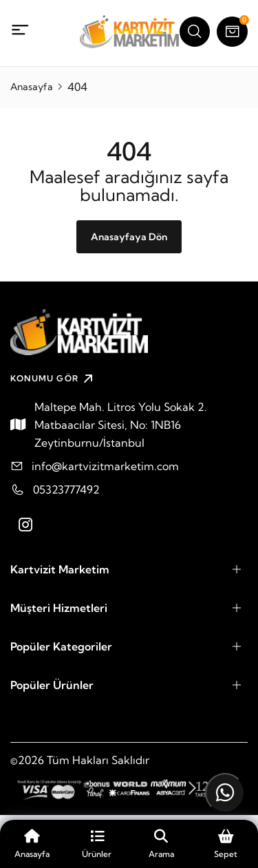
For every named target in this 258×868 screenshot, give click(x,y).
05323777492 (66, 489)
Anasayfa (32, 87)
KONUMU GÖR (53, 379)
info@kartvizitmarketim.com (105, 466)
